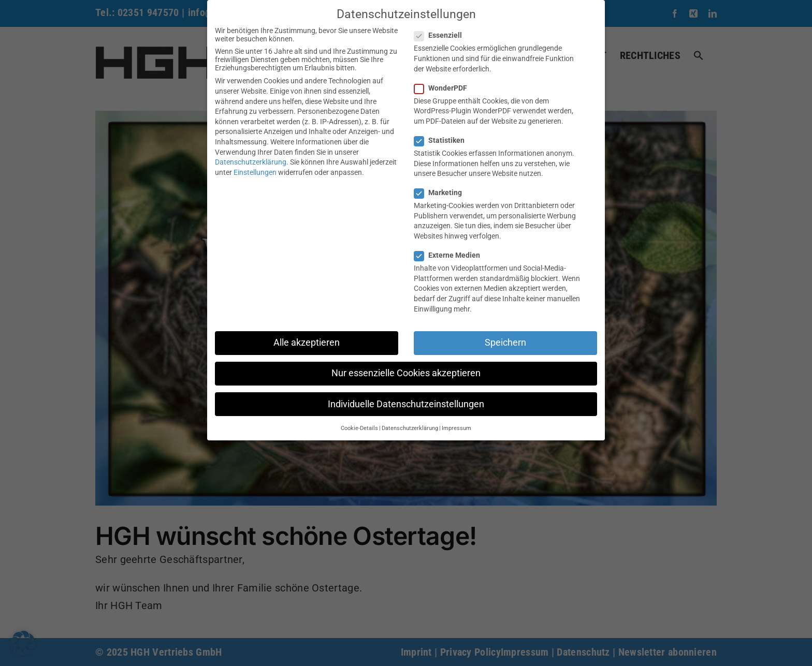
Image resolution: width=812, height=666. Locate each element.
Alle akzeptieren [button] (307, 343)
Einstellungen (255, 172)
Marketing (442, 193)
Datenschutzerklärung (251, 162)
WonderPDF (445, 88)
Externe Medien (451, 255)
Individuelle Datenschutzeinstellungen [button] (406, 404)
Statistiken (444, 140)
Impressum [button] (456, 428)
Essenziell (442, 35)
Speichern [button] (505, 343)
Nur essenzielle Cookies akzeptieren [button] (406, 373)
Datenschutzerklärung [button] (410, 428)
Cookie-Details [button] (359, 428)
